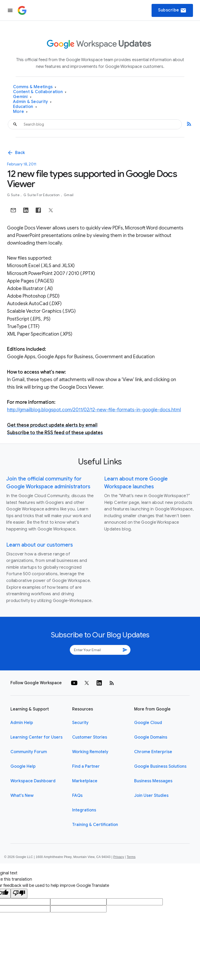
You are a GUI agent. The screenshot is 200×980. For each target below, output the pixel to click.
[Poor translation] (19, 893)
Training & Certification (95, 825)
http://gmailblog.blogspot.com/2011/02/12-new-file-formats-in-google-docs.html (94, 410)
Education (25, 107)
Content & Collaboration (40, 92)
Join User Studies (151, 796)
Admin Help (22, 723)
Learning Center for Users (36, 737)
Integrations (84, 810)
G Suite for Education (42, 195)
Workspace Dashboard (33, 781)
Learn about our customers (40, 545)
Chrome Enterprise (153, 752)
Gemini (22, 97)
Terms (131, 857)
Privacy (119, 857)
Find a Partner (86, 766)
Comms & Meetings (35, 87)
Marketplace (85, 781)
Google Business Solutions (160, 766)
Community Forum (29, 752)
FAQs (77, 796)
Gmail (69, 195)
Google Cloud (148, 723)
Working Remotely (90, 752)
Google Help (23, 766)
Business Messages (153, 781)
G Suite (14, 195)
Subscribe (172, 10)
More (20, 112)
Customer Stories (90, 737)
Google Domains (151, 737)
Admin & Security (32, 102)
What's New (22, 796)
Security (80, 723)
